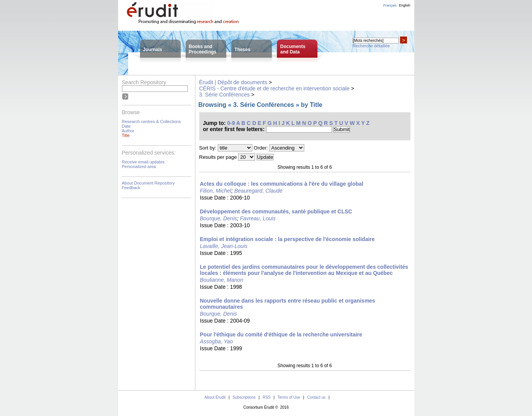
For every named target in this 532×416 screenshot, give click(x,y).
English (405, 5)
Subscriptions (244, 397)
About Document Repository (148, 183)
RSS (267, 397)
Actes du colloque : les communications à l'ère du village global (282, 184)
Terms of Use (289, 397)
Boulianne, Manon (222, 280)
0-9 (231, 123)
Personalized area (139, 166)
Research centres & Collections (151, 121)
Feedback (131, 188)
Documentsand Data (293, 49)
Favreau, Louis (258, 218)
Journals (153, 50)
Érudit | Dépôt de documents (233, 82)
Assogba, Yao (217, 341)
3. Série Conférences (225, 95)
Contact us (316, 397)
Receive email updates (143, 162)
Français (390, 5)
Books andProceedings (203, 49)
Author (128, 131)
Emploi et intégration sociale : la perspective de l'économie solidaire (288, 239)
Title (126, 135)
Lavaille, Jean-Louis (224, 246)
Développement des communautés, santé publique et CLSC (276, 211)
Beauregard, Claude (258, 191)
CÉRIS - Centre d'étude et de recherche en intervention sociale (274, 88)
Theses (243, 50)
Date (126, 126)
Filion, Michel (216, 191)
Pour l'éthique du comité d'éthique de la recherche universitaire (281, 334)
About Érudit (215, 397)
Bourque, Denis (219, 218)
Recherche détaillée (371, 46)
